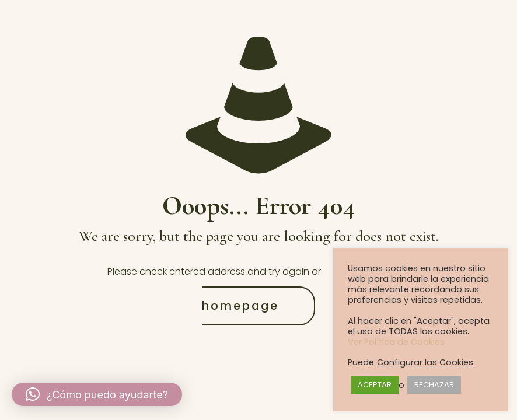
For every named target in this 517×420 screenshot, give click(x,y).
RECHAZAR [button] (434, 385)
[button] (97, 394)
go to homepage (306, 288)
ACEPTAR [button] (375, 385)
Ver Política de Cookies (396, 342)
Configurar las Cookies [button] (425, 362)
